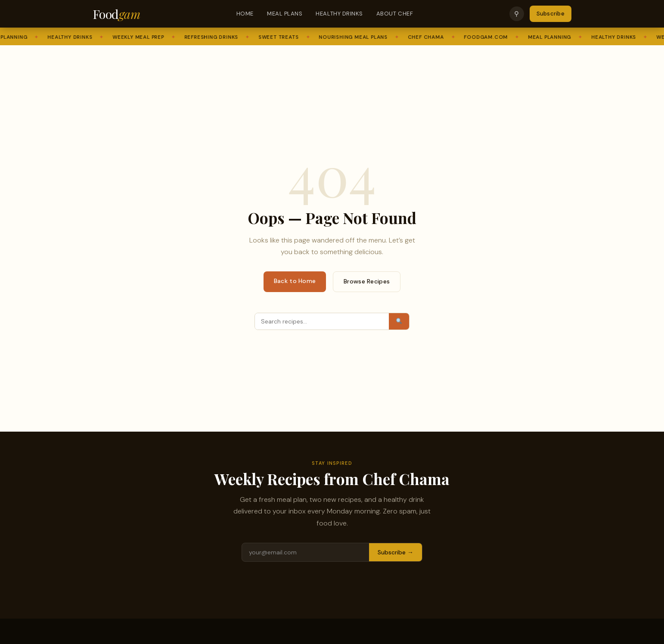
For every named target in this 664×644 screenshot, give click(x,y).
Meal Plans (285, 14)
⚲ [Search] (517, 14)
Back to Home (295, 281)
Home (245, 14)
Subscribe (551, 14)
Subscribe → (396, 552)
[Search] (322, 321)
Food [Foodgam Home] (116, 14)
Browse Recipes (367, 281)
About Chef (395, 14)
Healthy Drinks (339, 14)
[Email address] (306, 552)
